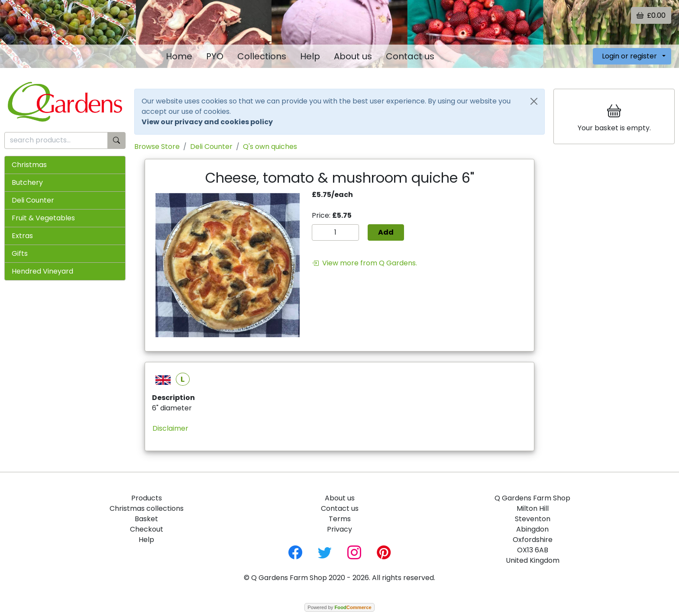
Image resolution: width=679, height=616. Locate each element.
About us (353, 56)
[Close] (534, 101)
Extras (22, 236)
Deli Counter (33, 200)
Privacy (339, 529)
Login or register (629, 56)
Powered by (339, 607)
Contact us (410, 56)
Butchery (27, 182)
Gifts (20, 253)
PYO (215, 56)
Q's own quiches (270, 147)
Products (147, 498)
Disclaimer (170, 428)
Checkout (147, 529)
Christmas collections (147, 508)
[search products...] (56, 140)
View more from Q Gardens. (364, 263)
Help (310, 56)
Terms (340, 519)
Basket (146, 519)
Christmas (29, 165)
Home (179, 56)
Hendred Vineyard (42, 271)
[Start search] (116, 140)
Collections (262, 56)
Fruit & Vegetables (43, 218)
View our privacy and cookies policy (207, 122)
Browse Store (157, 147)
